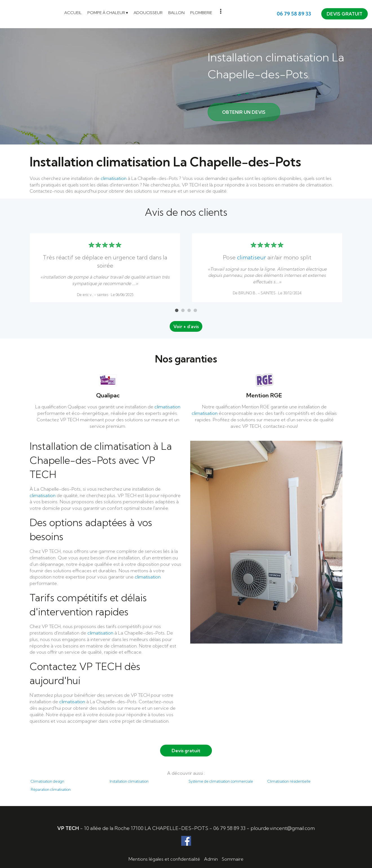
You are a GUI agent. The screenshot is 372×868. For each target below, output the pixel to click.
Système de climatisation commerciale (221, 781)
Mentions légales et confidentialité (164, 859)
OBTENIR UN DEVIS (244, 112)
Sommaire (233, 859)
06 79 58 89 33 (229, 828)
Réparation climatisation (51, 789)
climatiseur (252, 257)
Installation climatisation (129, 781)
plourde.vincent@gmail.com (283, 828)
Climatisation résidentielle (289, 781)
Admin (211, 859)
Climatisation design (47, 781)
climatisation (114, 178)
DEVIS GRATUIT (345, 14)
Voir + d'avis (186, 326)
